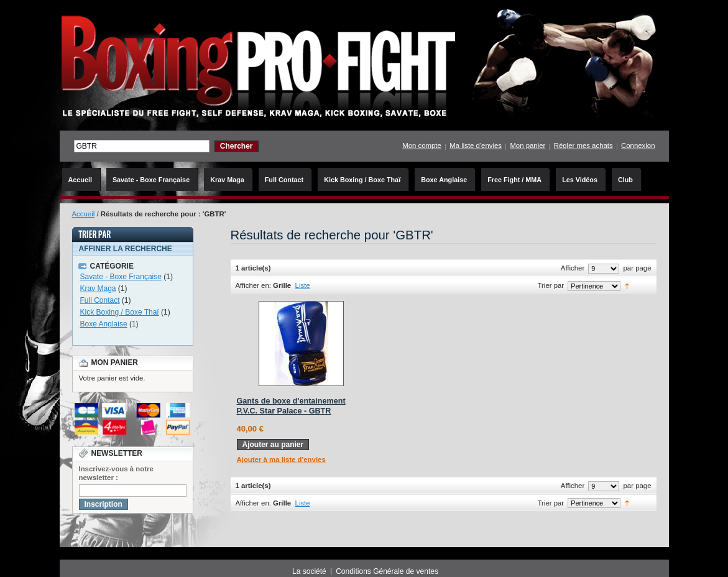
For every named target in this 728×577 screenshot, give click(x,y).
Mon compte (422, 145)
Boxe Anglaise (104, 324)
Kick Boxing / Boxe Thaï (120, 312)
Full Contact (100, 300)
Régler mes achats (583, 145)
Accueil (84, 214)
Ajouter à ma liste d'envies (281, 459)
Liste (303, 285)
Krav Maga (98, 288)
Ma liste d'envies (476, 145)
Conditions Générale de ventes (387, 571)
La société (309, 571)
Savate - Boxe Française (121, 277)
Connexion (638, 145)
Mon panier (528, 145)
